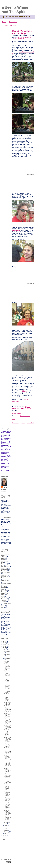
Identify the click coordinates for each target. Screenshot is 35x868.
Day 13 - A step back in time (8, 760)
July (6, 824)
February (7, 832)
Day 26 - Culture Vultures (7, 680)
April (6, 829)
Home (4, 22)
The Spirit (4, 599)
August (6, 822)
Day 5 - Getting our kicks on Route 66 (8, 798)
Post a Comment (17, 414)
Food (3, 562)
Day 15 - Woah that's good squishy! (22, 32)
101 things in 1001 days (9, 25)
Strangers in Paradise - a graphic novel (8, 778)
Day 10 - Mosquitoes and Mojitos (8, 774)
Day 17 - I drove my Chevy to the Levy (7, 745)
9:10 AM (27, 400)
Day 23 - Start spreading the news (7, 703)
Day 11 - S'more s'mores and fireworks (8, 770)
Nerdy (3, 589)
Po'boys (24, 391)
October (7, 657)
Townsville (4, 600)
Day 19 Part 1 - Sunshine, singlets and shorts (8, 727)
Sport (3, 595)
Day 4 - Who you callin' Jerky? (7, 802)
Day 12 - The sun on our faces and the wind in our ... (7, 765)
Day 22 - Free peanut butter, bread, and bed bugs (7, 708)
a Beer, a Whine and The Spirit (15, 10)
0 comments (21, 39)
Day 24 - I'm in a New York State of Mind (8, 695)
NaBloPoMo (4, 576)
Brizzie (3, 560)
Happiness (4, 564)
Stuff (3, 596)
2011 (5, 646)
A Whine (4, 557)
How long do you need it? (8, 820)
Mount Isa (4, 571)
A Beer (3, 555)
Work (3, 607)
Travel (14, 39)
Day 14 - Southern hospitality (7, 756)
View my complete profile (6, 490)
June (6, 825)
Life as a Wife (5, 567)
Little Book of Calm (7, 692)
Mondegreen (5, 569)
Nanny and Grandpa (4, 587)
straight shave (16, 230)
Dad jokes (4, 561)
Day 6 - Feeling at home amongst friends (7, 793)
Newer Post (16, 423)
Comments (15, 401)
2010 (5, 648)
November (7, 654)
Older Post (31, 423)
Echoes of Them (6, 735)
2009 (5, 650)
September (7, 659)
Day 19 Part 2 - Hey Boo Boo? (8, 723)
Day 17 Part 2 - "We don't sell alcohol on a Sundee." (8, 739)
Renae (5, 487)
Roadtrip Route (8, 712)
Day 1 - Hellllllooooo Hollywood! (8, 817)
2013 (5, 643)
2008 (5, 835)
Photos (28, 37)
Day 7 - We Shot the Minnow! (7, 789)
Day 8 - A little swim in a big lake (7, 785)
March (6, 830)
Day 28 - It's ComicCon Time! (7, 672)
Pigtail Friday (5, 593)
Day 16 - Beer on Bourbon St (8, 749)
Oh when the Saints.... (7, 684)
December (7, 651)
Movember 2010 (6, 572)
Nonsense (4, 590)
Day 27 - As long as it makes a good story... (8, 676)
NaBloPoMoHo (21, 37)
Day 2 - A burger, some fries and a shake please (8, 812)
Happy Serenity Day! (7, 700)
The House (4, 597)
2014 (5, 641)
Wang (3, 606)
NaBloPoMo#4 (5, 578)
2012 (5, 645)
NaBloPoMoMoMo (6, 583)
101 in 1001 (4, 554)
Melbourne (4, 568)
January (7, 833)
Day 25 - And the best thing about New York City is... (7, 688)
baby (3, 558)
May (6, 827)
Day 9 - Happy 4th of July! (8, 782)
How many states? (7, 662)
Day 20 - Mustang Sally (7, 719)
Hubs (3, 565)
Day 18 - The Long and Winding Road (7, 732)
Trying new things (6, 603)
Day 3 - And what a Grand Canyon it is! (7, 807)
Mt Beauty (4, 575)
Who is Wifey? (13, 22)
